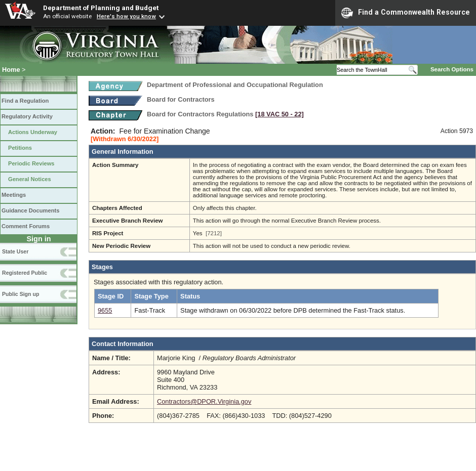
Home (11, 70)
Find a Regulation (25, 101)
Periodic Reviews (31, 163)
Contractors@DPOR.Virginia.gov (204, 401)
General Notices (30, 179)
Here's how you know (126, 16)
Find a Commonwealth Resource (406, 13)
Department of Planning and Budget (101, 8)
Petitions (20, 148)
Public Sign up (21, 294)
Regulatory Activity (27, 116)
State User (15, 251)
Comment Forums (26, 226)
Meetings (14, 195)
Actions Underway (33, 132)
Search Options (452, 69)
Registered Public (25, 273)
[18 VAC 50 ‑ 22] (280, 114)
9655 (105, 310)
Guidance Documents (30, 210)
